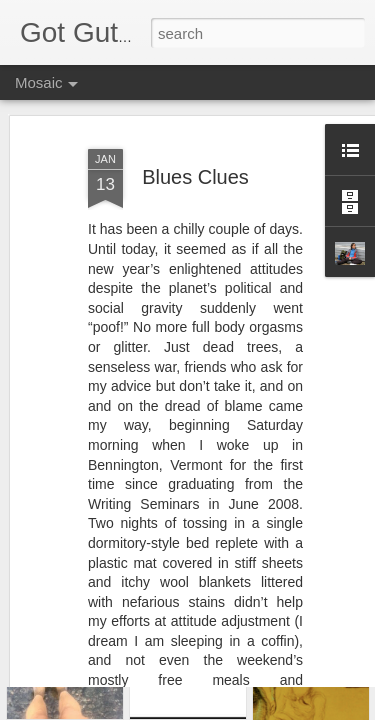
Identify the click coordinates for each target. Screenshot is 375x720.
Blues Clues (195, 123)
